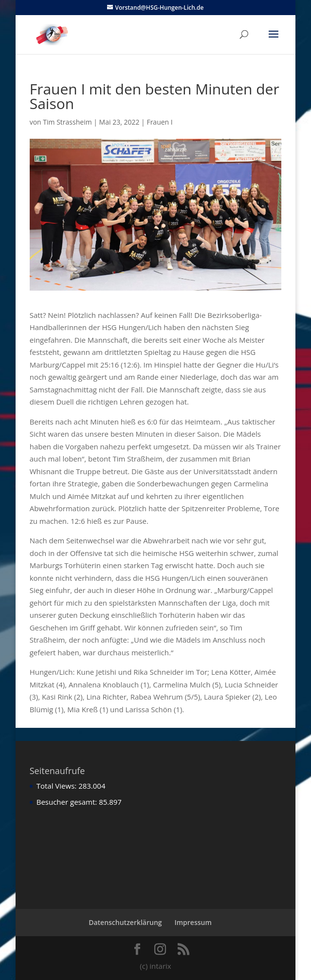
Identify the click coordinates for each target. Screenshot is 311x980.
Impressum (193, 922)
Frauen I (159, 122)
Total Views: (57, 786)
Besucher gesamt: (68, 802)
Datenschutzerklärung (125, 922)
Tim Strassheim (67, 122)
